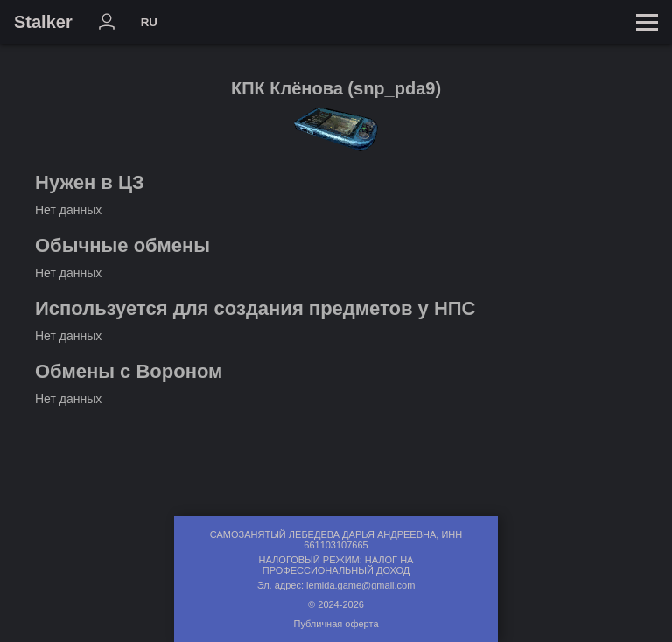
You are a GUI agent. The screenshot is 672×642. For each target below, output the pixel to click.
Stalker (43, 22)
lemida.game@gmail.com (360, 585)
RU (149, 22)
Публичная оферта (336, 624)
